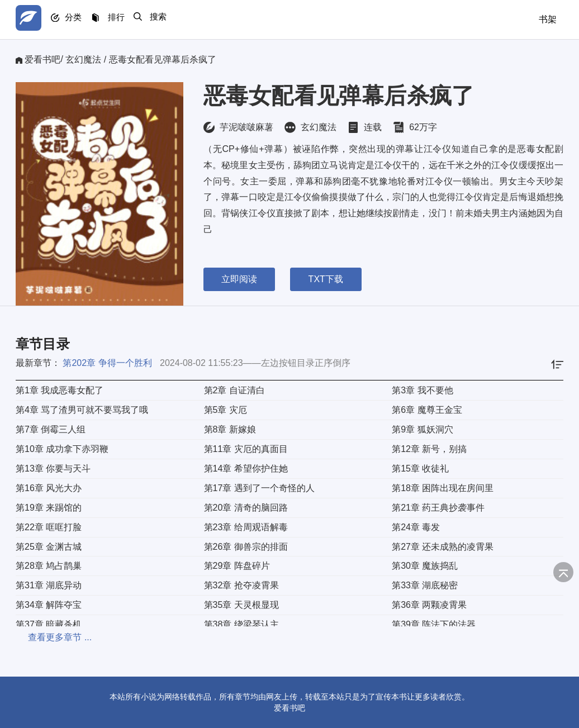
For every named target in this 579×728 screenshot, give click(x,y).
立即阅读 (239, 279)
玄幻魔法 (83, 60)
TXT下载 (332, 279)
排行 (130, 20)
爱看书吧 (42, 60)
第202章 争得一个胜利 (107, 363)
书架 (548, 19)
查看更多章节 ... (48, 637)
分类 (82, 20)
